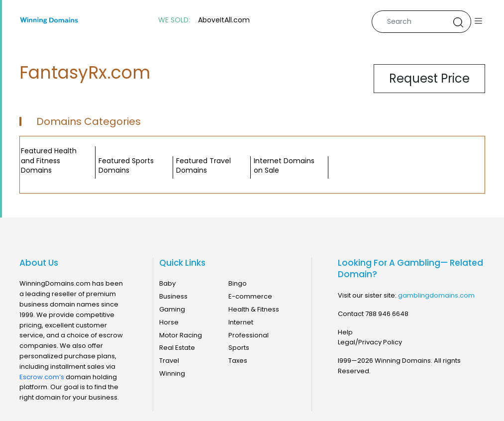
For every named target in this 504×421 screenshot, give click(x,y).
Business (173, 296)
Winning (172, 373)
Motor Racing (181, 335)
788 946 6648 (387, 314)
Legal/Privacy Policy (370, 342)
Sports (239, 348)
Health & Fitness (254, 309)
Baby (167, 283)
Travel (169, 361)
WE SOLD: (174, 20)
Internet (241, 322)
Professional (249, 335)
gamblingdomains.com (436, 295)
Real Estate (177, 348)
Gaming (172, 309)
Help (345, 332)
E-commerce (250, 296)
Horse (169, 322)
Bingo (238, 283)
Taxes (238, 361)
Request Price (429, 78)
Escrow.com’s (42, 377)
